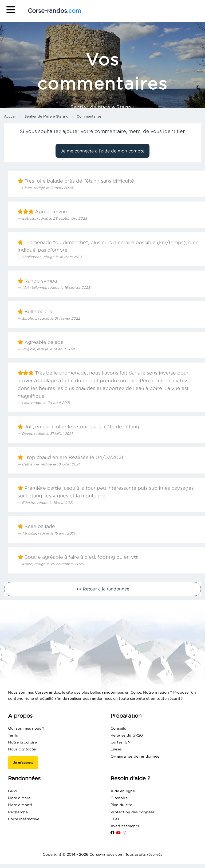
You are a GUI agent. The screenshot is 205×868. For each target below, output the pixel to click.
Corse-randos (54, 11)
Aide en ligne (123, 791)
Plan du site (121, 805)
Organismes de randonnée (135, 756)
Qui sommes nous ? (26, 728)
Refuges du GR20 (127, 735)
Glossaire (119, 798)
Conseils (118, 728)
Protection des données (133, 812)
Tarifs (13, 735)
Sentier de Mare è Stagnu (46, 116)
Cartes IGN (121, 742)
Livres (116, 749)
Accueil (10, 116)
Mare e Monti (20, 805)
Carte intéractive (24, 819)
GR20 (13, 791)
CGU (115, 819)
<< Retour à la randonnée (103, 589)
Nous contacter (22, 749)
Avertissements (125, 826)
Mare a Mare (19, 798)
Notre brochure (22, 742)
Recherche (18, 812)
